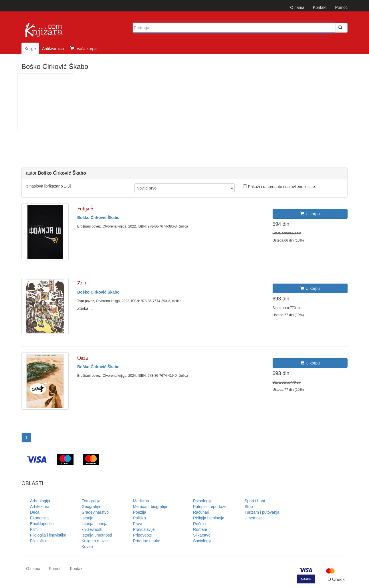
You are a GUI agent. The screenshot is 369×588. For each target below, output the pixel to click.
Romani (200, 529)
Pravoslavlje (144, 529)
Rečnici (200, 524)
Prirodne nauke (147, 541)
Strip (249, 507)
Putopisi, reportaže (210, 507)
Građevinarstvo (95, 512)
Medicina (141, 501)
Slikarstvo (202, 535)
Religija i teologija (209, 518)
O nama (297, 7)
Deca (35, 512)
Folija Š (85, 209)
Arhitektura (40, 507)
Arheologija (40, 501)
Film (34, 529)
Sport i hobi (255, 501)
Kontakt (320, 7)
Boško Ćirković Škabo (98, 218)
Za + (82, 283)
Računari (201, 512)
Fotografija (91, 501)
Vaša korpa (83, 49)
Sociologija (203, 541)
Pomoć (341, 7)
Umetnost (253, 518)
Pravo (138, 524)
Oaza (83, 358)
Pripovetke (142, 535)
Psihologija (203, 501)
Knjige (30, 49)
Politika (139, 518)
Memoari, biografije (150, 507)
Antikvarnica (53, 49)
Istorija (87, 518)
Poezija (140, 512)
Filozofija (38, 541)
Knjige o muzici (95, 541)
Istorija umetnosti (97, 535)
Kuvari (87, 547)
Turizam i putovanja (262, 512)
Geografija (91, 507)
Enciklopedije (42, 524)
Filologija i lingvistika (48, 535)
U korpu (310, 214)
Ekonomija (39, 518)
